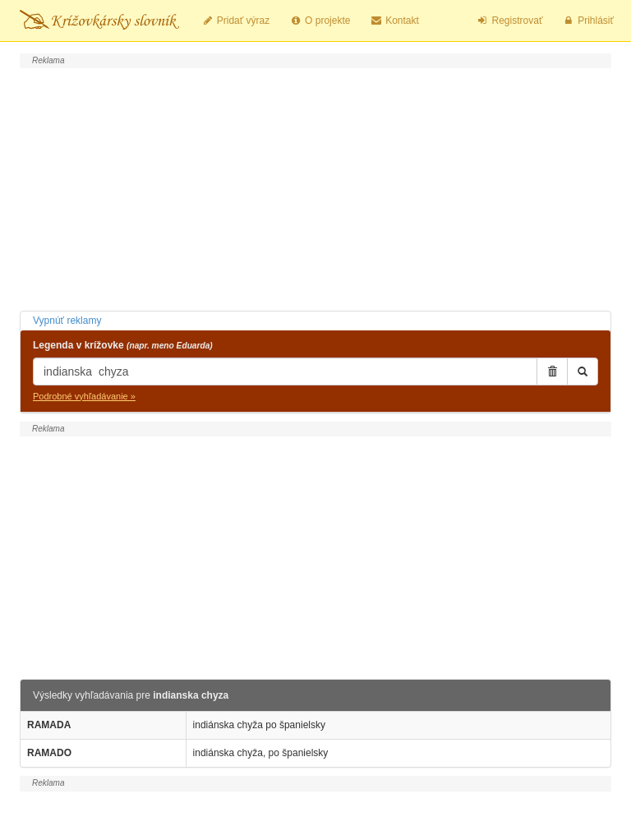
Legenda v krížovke (123, 345)
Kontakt (394, 21)
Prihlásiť (588, 21)
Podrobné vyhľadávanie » (84, 396)
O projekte (320, 21)
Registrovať (510, 21)
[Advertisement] (315, 187)
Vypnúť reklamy (67, 321)
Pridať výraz (235, 21)
